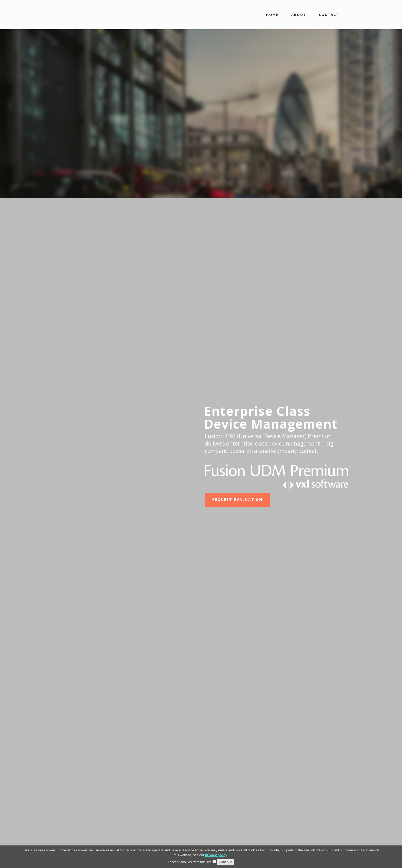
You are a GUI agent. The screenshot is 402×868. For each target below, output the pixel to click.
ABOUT (299, 15)
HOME (272, 15)
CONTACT (329, 15)
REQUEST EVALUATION (237, 499)
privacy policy (216, 855)
